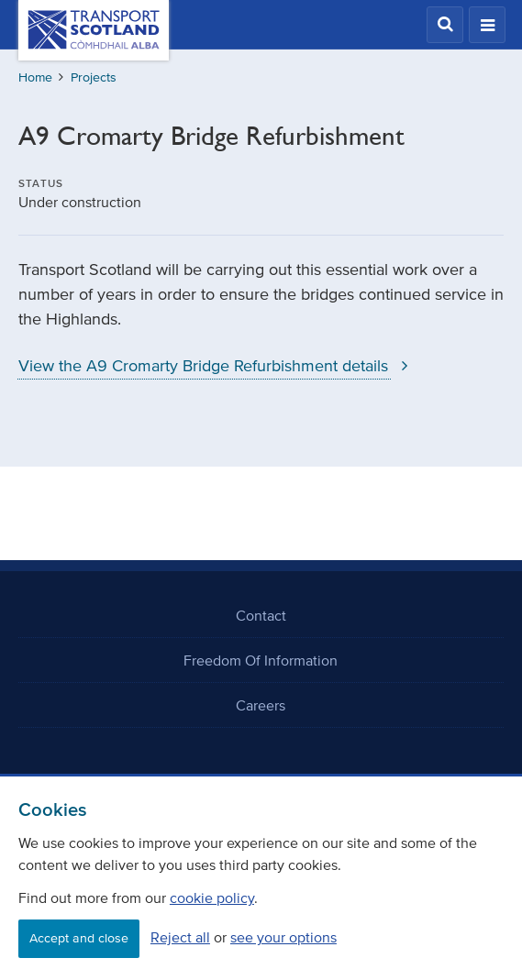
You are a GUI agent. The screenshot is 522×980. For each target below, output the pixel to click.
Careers (261, 705)
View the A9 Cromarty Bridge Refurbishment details (217, 366)
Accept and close (79, 938)
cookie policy (212, 897)
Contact (261, 615)
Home (35, 77)
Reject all (180, 937)
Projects (94, 77)
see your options (283, 937)
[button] (445, 25)
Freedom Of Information (261, 660)
